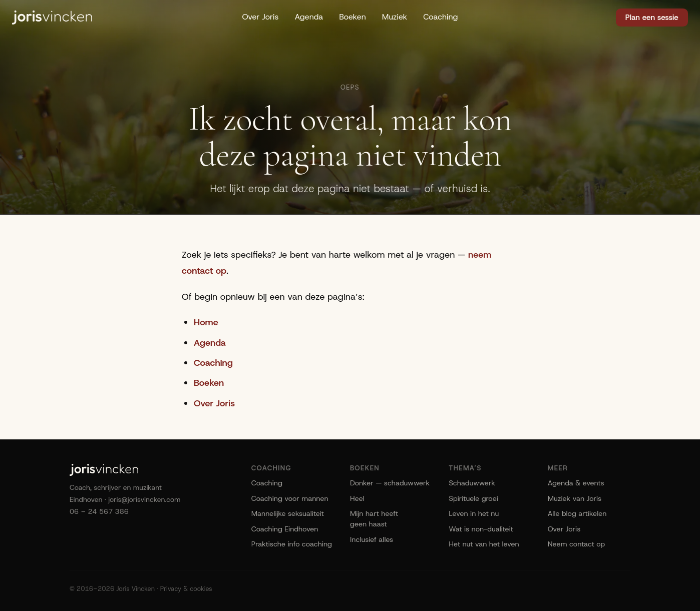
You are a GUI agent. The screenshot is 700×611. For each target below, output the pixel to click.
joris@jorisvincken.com (144, 499)
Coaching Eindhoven (285, 529)
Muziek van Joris (575, 498)
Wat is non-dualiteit (481, 529)
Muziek (395, 17)
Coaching (440, 17)
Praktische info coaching (292, 544)
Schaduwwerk (472, 483)
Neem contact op (577, 544)
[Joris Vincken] (52, 18)
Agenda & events (576, 483)
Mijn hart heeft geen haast (374, 519)
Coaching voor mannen (290, 498)
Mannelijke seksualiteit (288, 513)
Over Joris (260, 17)
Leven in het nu (474, 513)
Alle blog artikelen (577, 513)
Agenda (309, 17)
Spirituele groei (473, 498)
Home (206, 322)
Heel (357, 498)
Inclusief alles (372, 539)
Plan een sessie (652, 18)
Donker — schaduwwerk (390, 483)
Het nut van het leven (484, 544)
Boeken (353, 17)
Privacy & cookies (186, 589)
